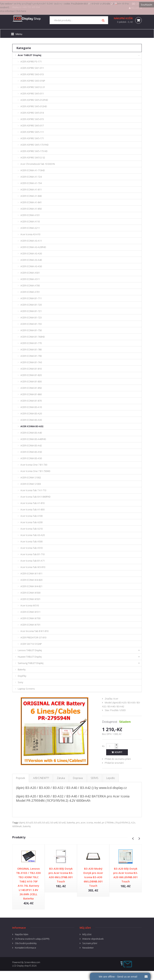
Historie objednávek (93, 939)
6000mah (17, 826)
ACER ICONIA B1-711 (31, 298)
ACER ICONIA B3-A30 (31, 420)
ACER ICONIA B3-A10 (31, 407)
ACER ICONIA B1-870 (31, 401)
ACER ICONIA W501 (30, 599)
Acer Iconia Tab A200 (31, 522)
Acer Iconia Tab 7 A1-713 (33, 490)
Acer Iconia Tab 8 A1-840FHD (35, 497)
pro (78, 823)
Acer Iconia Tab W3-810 (33, 567)
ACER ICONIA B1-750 (31, 330)
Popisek (21, 778)
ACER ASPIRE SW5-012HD (34, 106)
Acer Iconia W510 (30, 605)
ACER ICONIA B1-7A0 (31, 362)
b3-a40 (54, 823)
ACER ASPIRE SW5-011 (32, 94)
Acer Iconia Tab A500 (31, 541)
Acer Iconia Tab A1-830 (32, 509)
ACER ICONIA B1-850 (31, 388)
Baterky (22, 669)
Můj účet (87, 934)
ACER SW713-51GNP (31, 644)
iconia (90, 823)
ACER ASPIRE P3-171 (31, 62)
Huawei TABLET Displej (30, 657)
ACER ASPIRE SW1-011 (32, 68)
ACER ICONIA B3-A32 (32, 426)
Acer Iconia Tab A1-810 (32, 503)
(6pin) (22, 823)
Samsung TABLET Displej (31, 663)
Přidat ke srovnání (114, 763)
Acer (116, 699)
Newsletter (88, 948)
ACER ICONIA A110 (30, 221)
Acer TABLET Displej (30, 55)
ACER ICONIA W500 (30, 593)
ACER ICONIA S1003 (31, 484)
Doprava (78, 778)
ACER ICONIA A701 (30, 292)
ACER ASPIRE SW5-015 (32, 119)
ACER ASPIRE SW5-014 (32, 113)
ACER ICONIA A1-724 (31, 177)
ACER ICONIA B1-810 (31, 369)
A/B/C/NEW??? (41, 778)
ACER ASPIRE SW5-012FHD (34, 100)
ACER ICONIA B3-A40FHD (33, 439)
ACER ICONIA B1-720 (31, 305)
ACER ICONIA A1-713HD (33, 170)
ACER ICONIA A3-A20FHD (33, 247)
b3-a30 (38, 823)
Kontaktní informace (26, 948)
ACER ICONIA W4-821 (31, 586)
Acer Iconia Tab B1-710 (32, 554)
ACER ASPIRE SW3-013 (32, 74)
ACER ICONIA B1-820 (31, 375)
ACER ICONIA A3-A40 (31, 260)
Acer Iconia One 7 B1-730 (34, 465)
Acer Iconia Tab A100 (31, 516)
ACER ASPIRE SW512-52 (33, 157)
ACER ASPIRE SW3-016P (33, 81)
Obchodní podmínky (26, 943)
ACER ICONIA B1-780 (31, 349)
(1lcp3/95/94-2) (122, 823)
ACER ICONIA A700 (30, 285)
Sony (20, 682)
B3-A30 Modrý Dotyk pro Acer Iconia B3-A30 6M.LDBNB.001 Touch (93, 877)
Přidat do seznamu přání (118, 759)
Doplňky (22, 676)
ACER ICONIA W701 (30, 625)
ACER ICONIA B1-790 (31, 356)
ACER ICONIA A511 (30, 279)
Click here (21, 11)
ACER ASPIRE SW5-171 (32, 138)
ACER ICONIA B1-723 (31, 317)
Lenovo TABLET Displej (30, 650)
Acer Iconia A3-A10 (30, 234)
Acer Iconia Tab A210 (31, 529)
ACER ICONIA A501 (30, 273)
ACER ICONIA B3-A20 (31, 413)
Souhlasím (147, 5)
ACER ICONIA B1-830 (31, 381)
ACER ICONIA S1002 (31, 477)
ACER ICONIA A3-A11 (31, 241)
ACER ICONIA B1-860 (31, 394)
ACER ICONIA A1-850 (31, 209)
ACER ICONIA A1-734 (31, 183)
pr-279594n (108, 823)
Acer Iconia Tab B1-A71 (33, 561)
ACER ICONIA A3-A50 (31, 266)
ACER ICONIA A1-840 (31, 196)
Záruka (61, 778)
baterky (27, 826)
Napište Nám (22, 934)
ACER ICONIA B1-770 (31, 343)
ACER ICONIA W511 (30, 612)
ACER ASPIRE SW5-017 (32, 125)
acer (83, 823)
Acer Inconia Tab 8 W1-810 (34, 631)
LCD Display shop (21, 966)
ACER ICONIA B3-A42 (31, 445)
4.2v (133, 823)
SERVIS (95, 778)
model (97, 823)
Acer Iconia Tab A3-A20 (33, 535)
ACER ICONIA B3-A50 (31, 452)
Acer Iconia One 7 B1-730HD (35, 471)
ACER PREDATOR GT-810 (33, 637)
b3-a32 (46, 823)
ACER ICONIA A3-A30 (31, 253)
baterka (71, 823)
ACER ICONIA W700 (30, 618)
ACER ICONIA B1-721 (31, 311)
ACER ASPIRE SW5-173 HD (34, 151)
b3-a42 (62, 823)
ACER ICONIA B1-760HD (33, 337)
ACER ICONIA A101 (30, 215)
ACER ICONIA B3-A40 (31, 433)
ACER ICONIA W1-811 (31, 573)
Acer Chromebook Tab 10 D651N (38, 164)
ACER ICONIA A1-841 (31, 202)
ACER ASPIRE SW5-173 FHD (34, 145)
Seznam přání (90, 943)
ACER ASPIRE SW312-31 (33, 87)
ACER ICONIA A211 (30, 228)
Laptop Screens (26, 689)
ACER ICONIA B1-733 (31, 324)
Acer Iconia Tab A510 (31, 548)
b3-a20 (30, 823)
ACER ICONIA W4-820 (31, 580)
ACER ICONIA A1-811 (31, 189)
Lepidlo (111, 778)
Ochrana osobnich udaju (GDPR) (32, 939)
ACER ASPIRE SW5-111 (32, 132)
